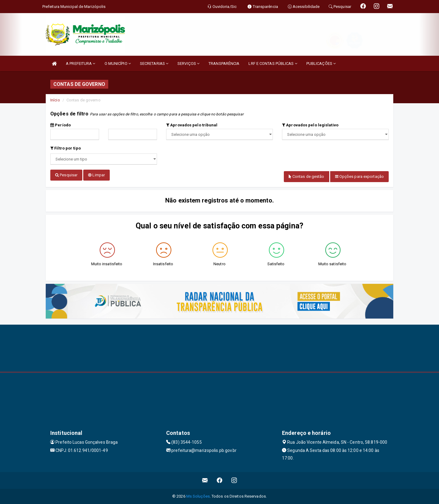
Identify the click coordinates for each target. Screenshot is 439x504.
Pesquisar (66, 175)
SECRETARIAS (154, 63)
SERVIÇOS (188, 63)
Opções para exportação (359, 176)
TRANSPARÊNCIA (224, 63)
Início (55, 100)
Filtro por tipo (66, 148)
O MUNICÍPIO (118, 63)
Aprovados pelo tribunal (192, 125)
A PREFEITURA (80, 63)
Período (61, 125)
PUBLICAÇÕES (321, 63)
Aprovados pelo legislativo (310, 125)
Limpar (96, 175)
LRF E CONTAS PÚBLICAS (273, 63)
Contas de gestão (307, 176)
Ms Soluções (198, 496)
